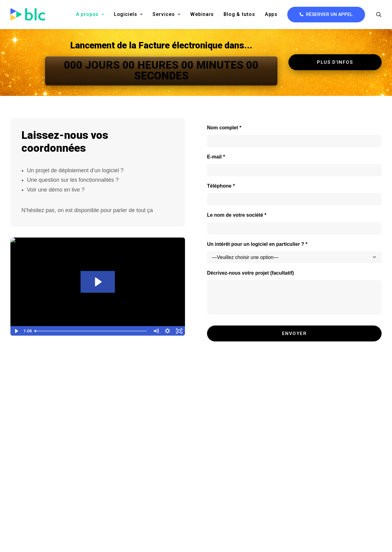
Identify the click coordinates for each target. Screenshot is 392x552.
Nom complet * (224, 128)
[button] (379, 14)
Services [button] (166, 14)
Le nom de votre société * (237, 215)
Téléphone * (221, 186)
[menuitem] (90, 14)
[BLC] (28, 14)
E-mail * (216, 157)
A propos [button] (90, 14)
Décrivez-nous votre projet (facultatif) (251, 273)
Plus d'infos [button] (335, 62)
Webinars (202, 14)
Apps (271, 14)
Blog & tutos (239, 14)
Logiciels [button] (128, 14)
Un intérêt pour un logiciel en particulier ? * (257, 244)
